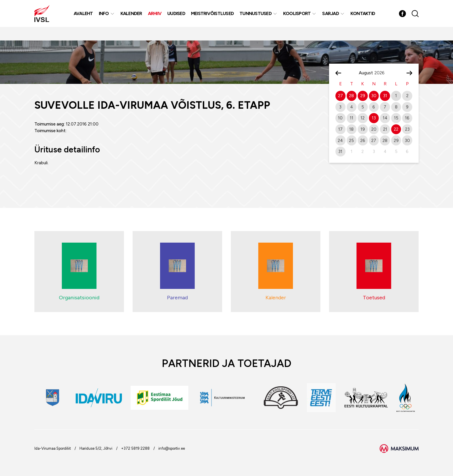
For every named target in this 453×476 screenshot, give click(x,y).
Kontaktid (365, 20)
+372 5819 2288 (135, 448)
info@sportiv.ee (172, 448)
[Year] (382, 73)
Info (106, 20)
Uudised (179, 20)
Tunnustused (258, 20)
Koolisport (299, 20)
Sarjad (333, 20)
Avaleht (86, 20)
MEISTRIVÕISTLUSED (215, 20)
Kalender (134, 20)
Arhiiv (157, 20)
